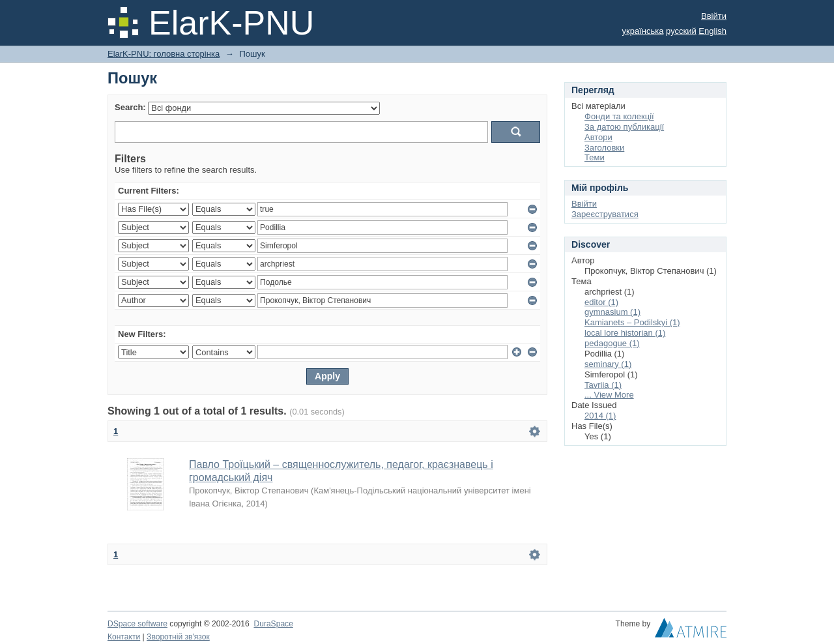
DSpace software (137, 624)
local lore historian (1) (625, 333)
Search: (130, 107)
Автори (598, 137)
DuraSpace (273, 624)
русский (681, 31)
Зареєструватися (605, 214)
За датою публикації (624, 127)
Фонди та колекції (619, 116)
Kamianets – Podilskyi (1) (632, 322)
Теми (595, 157)
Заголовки (604, 148)
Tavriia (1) (603, 385)
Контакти (124, 637)
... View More (609, 395)
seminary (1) (608, 364)
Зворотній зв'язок (178, 637)
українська (643, 31)
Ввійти (714, 16)
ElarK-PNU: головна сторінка (164, 54)
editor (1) (601, 302)
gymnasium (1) (612, 312)
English (712, 31)
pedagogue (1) (612, 343)
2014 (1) (600, 416)
